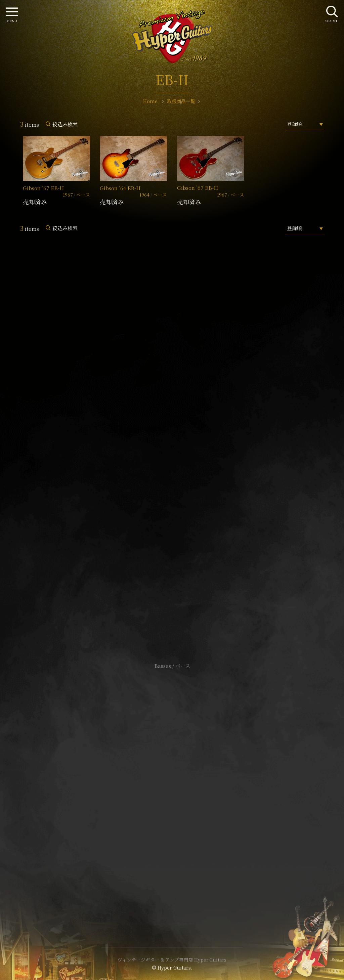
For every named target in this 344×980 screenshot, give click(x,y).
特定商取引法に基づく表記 (172, 789)
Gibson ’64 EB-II (120, 188)
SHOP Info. (172, 465)
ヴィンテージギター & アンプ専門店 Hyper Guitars (172, 960)
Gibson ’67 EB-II (44, 188)
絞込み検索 (65, 124)
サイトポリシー (172, 779)
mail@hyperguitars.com (182, 445)
